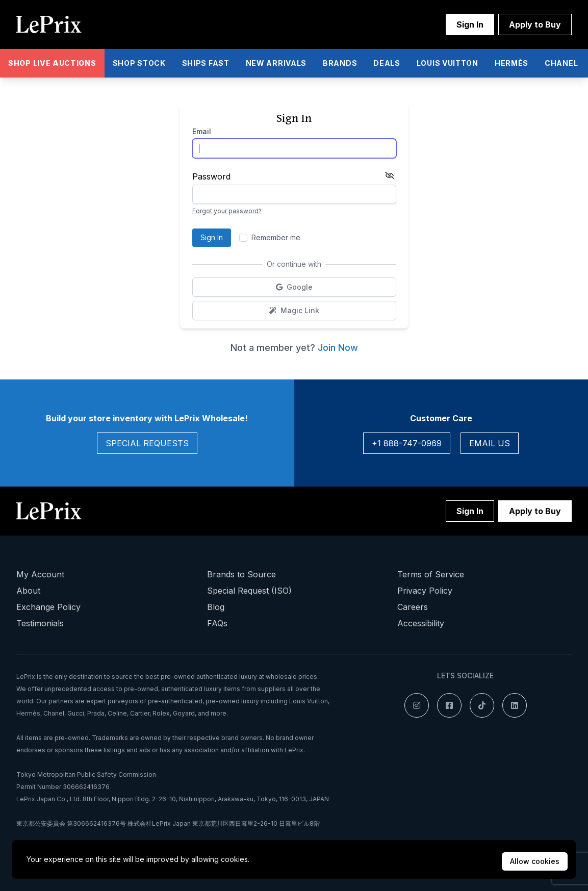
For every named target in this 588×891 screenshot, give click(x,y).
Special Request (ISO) (249, 591)
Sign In (470, 24)
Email (202, 131)
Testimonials (40, 623)
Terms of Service (431, 574)
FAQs (217, 623)
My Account (40, 574)
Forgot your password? (227, 211)
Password (211, 176)
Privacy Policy (425, 591)
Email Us (490, 443)
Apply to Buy (535, 24)
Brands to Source (241, 574)
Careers (413, 607)
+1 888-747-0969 (407, 443)
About (28, 591)
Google (320, 289)
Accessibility (421, 623)
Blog (216, 607)
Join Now (338, 348)
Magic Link (326, 313)
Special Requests (147, 443)
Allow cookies (535, 861)
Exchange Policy (48, 607)
